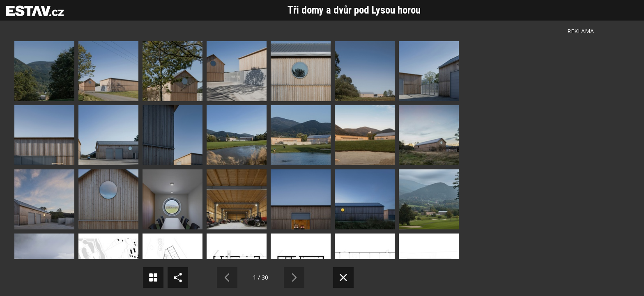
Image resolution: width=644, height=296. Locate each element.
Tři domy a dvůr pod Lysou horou (354, 10)
